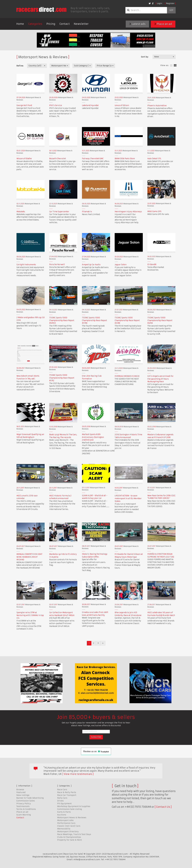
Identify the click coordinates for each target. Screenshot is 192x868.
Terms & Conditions (26, 809)
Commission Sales (26, 801)
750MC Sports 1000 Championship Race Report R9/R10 (62, 320)
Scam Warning (24, 815)
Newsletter (81, 24)
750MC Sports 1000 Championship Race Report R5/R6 (127, 320)
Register (170, 3)
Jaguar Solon (121, 265)
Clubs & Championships (69, 837)
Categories (35, 24)
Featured (21, 792)
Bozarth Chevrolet (58, 159)
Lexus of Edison (122, 105)
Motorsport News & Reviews (72, 818)
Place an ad (163, 24)
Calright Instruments (26, 265)
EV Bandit (152, 264)
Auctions (62, 815)
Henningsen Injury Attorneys (128, 212)
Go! (171, 10)
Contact (65, 24)
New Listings (23, 795)
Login (159, 3)
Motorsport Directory (68, 831)
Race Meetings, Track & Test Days (74, 834)
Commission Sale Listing (70, 809)
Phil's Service (56, 105)
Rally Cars (62, 798)
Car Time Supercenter (59, 212)
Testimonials (23, 806)
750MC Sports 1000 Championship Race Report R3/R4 (160, 320)
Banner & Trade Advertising (30, 798)
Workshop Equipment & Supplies (74, 806)
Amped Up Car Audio (91, 265)
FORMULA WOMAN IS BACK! (127, 376)
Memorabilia (64, 829)
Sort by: (145, 57)
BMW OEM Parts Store (125, 159)
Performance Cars (66, 823)
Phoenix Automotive (157, 106)
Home (20, 24)
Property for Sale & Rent (70, 840)
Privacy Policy (24, 804)
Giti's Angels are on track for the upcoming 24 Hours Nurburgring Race (160, 379)
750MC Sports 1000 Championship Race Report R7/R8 (94, 320)
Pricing (51, 24)
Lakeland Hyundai (90, 105)
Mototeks (21, 212)
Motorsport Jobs (65, 820)
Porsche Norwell (57, 264)
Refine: (20, 66)
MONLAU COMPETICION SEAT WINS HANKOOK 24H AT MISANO (29, 557)
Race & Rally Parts (67, 792)
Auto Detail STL (154, 159)
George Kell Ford (24, 105)
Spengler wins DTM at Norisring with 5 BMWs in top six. (30, 615)
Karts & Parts (64, 812)
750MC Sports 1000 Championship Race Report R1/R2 (62, 378)
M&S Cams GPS (154, 211)
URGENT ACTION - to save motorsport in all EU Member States (128, 498)
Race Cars (62, 790)
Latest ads (137, 24)
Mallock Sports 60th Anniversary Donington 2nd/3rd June (93, 437)
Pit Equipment (64, 804)
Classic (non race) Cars (69, 826)
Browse (20, 790)
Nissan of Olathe (24, 159)
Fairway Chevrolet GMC (93, 159)
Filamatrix (87, 212)
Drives (60, 801)
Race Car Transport (67, 795)
